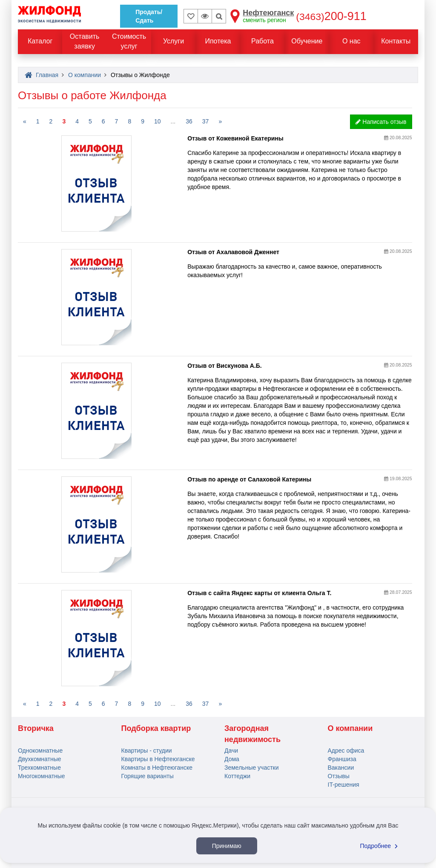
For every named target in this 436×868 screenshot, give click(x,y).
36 (189, 121)
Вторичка (36, 728)
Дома (232, 759)
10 (158, 121)
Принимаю (227, 846)
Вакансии (341, 768)
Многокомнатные (42, 776)
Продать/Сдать (149, 16)
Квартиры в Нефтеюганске (158, 759)
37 (206, 121)
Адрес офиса (346, 751)
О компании (350, 728)
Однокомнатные (40, 751)
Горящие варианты (148, 776)
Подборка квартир (156, 728)
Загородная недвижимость (252, 734)
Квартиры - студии (147, 751)
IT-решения (344, 785)
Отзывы (339, 776)
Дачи (231, 751)
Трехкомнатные (39, 768)
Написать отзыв (381, 122)
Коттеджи (237, 776)
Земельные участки (252, 768)
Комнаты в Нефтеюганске (157, 768)
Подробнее (380, 846)
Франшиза (342, 759)
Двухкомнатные (40, 759)
